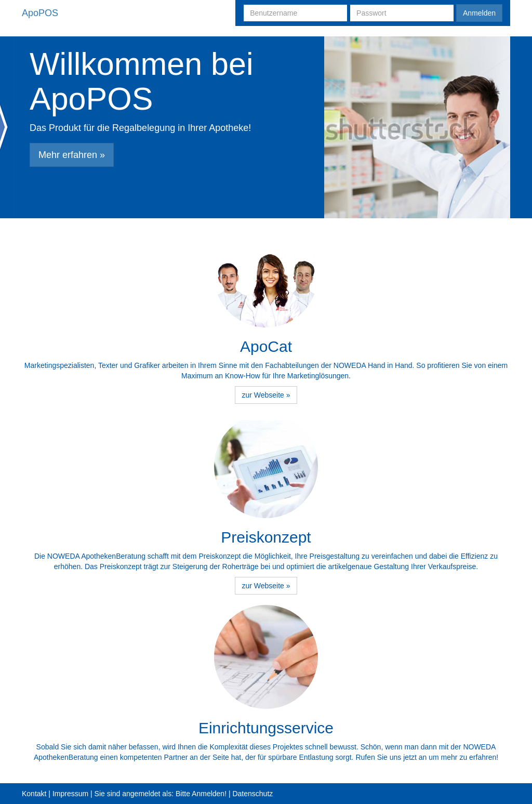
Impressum (70, 794)
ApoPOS (40, 13)
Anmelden (479, 13)
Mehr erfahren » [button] (72, 155)
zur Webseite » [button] (266, 395)
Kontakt (34, 794)
